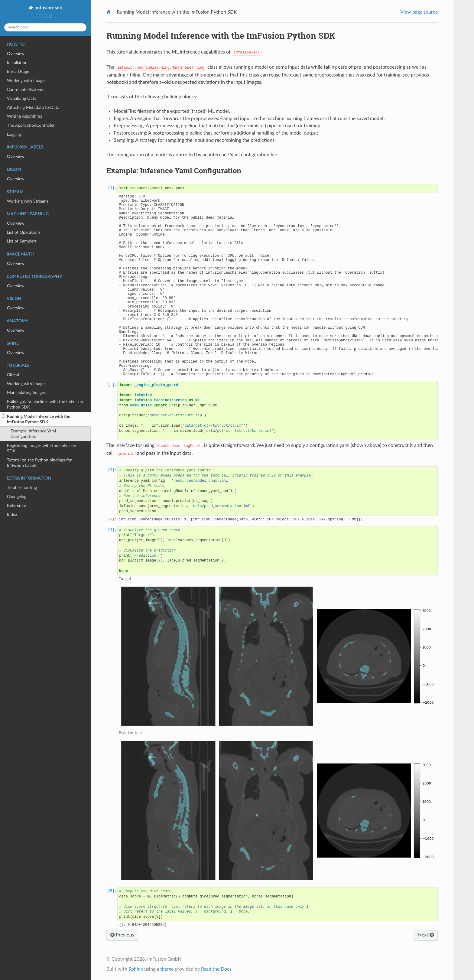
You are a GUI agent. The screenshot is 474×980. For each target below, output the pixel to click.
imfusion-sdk (48, 8)
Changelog (17, 497)
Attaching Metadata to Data (33, 107)
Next (426, 935)
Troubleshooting (22, 488)
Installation (17, 63)
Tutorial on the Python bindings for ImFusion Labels (39, 463)
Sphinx (136, 969)
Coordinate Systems (26, 90)
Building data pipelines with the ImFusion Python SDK (45, 404)
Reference (16, 505)
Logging (14, 134)
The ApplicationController (31, 125)
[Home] (109, 12)
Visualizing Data (22, 98)
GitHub (14, 375)
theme (167, 969)
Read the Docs (216, 969)
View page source (419, 12)
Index (12, 514)
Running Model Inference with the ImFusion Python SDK (36, 419)
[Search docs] (45, 27)
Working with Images (27, 81)
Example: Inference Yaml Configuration (33, 434)
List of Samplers (22, 241)
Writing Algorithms (24, 116)
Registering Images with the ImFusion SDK (42, 448)
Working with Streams (28, 201)
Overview (16, 54)
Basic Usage (18, 72)
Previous (122, 935)
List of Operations (24, 232)
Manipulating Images (26, 393)
